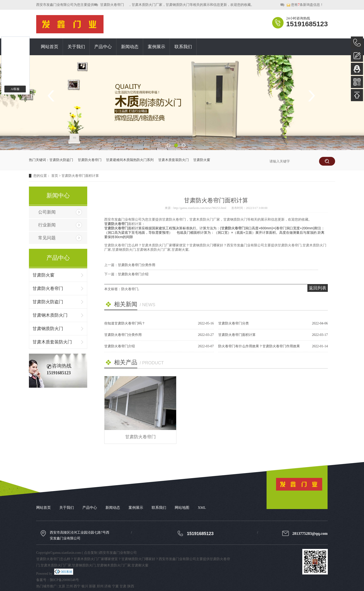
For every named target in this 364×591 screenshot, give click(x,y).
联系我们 (183, 47)
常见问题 (47, 238)
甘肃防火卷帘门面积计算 (80, 176)
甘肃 (123, 586)
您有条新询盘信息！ (305, 5)
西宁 (77, 586)
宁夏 (115, 586)
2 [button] (176, 145)
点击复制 (91, 553)
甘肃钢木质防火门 (50, 315)
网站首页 (50, 47)
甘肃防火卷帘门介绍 (133, 274)
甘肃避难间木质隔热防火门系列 (130, 160)
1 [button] (169, 145)
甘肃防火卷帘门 (112, 5)
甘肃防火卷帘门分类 (234, 323)
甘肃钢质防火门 (48, 329)
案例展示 (156, 47)
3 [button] (184, 145)
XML (202, 508)
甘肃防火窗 (202, 160)
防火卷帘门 (130, 289)
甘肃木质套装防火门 (173, 160)
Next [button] (311, 96)
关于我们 (76, 47)
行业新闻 (47, 225)
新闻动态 (130, 47)
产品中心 (103, 47)
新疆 (92, 586)
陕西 (131, 586)
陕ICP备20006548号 (64, 580)
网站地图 (182, 508)
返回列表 (318, 288)
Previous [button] (53, 96)
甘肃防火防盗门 (61, 160)
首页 (55, 176)
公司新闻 (47, 212)
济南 (108, 586)
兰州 (69, 586)
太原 (62, 586)
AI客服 (15, 89)
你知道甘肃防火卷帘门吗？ (125, 323)
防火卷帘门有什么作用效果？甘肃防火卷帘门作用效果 (259, 346)
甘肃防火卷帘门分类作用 (137, 265)
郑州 (100, 586)
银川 (85, 586)
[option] (182, 103)
